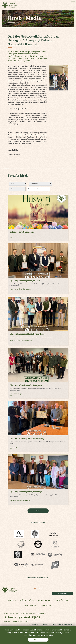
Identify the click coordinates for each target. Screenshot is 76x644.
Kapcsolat (46, 606)
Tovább (38, 511)
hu (35, 589)
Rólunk (12, 600)
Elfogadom (38, 640)
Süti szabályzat (33, 624)
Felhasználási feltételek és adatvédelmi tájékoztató (57, 624)
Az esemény (44, 600)
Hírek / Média (61, 600)
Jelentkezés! (63, 594)
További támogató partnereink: (37, 578)
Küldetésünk (27, 600)
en (41, 589)
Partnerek (30, 606)
